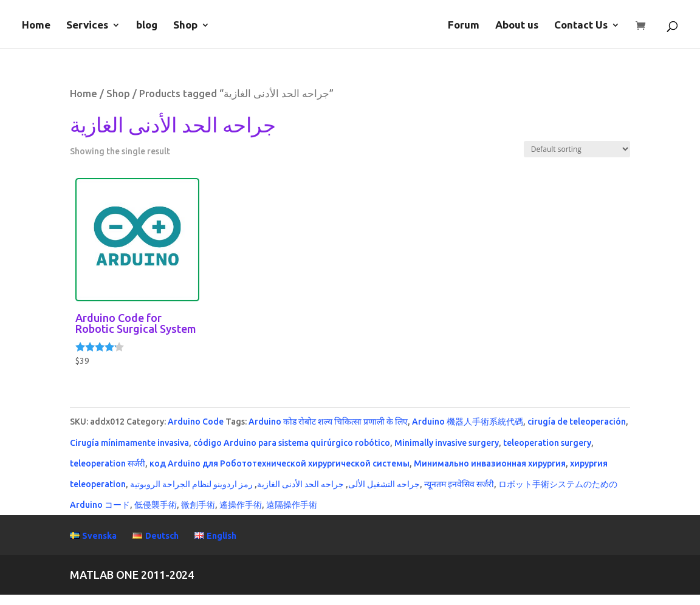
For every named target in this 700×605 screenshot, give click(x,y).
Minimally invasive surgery (447, 443)
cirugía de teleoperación (577, 422)
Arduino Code (196, 422)
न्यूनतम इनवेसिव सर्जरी (459, 484)
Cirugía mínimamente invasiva (129, 443)
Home (36, 26)
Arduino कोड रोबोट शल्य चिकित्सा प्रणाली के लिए (328, 422)
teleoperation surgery (547, 443)
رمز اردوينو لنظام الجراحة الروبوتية (191, 484)
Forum (464, 26)
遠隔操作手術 (292, 505)
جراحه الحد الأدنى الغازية (300, 484)
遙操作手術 (241, 505)
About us (517, 26)
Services (87, 26)
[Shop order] (577, 149)
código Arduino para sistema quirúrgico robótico (292, 443)
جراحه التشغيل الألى (384, 484)
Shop (185, 26)
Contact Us (581, 26)
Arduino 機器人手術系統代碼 (468, 422)
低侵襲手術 (156, 505)
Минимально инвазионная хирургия (490, 463)
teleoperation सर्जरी (108, 463)
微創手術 (198, 505)
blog (147, 26)
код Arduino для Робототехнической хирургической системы (280, 463)
